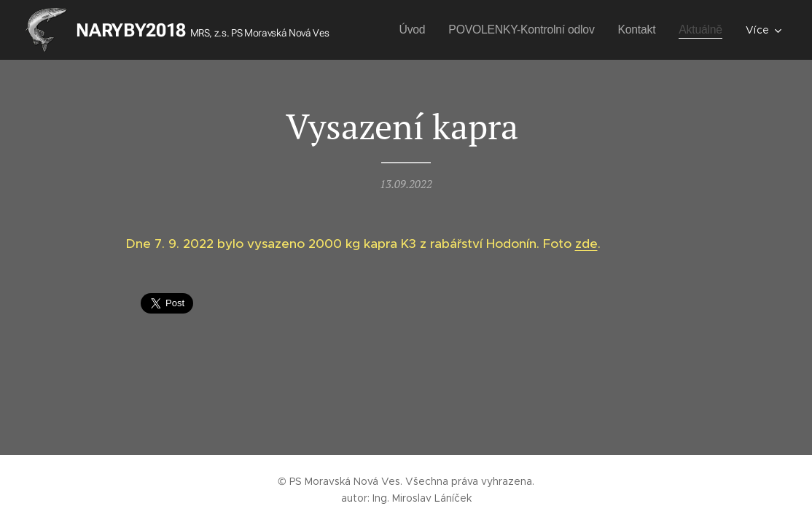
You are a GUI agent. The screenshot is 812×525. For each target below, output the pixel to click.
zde (586, 244)
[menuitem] (401, 30)
